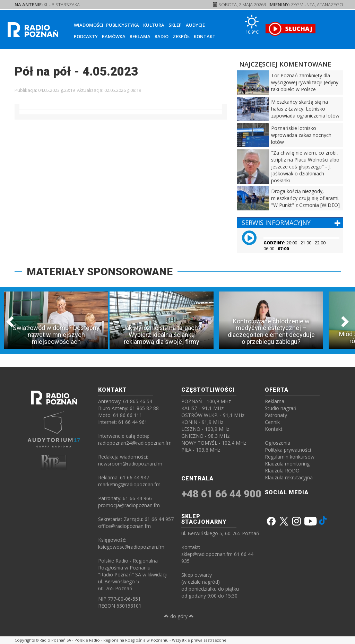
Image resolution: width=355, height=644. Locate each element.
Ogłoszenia (278, 443)
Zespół (181, 36)
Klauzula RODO (282, 471)
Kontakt (205, 36)
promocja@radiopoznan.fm (129, 505)
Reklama (140, 36)
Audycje (195, 25)
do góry (179, 616)
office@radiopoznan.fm (124, 526)
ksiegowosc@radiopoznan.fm (131, 547)
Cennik (272, 422)
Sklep (175, 25)
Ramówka (114, 36)
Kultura (154, 25)
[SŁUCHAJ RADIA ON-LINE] (290, 29)
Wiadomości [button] (89, 25)
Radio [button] (162, 36)
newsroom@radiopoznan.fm (130, 464)
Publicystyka (123, 25)
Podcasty (86, 36)
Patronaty (276, 415)
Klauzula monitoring (287, 464)
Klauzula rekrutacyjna (289, 477)
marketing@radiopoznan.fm (129, 484)
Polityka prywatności (288, 450)
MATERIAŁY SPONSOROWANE (100, 272)
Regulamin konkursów (290, 457)
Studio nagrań (281, 408)
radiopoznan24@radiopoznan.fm (135, 443)
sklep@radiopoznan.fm (207, 554)
